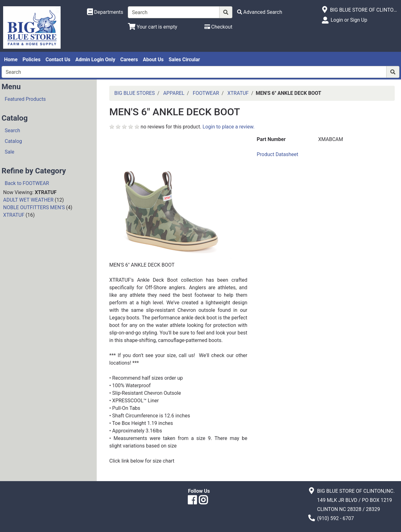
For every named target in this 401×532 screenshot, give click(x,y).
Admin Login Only (95, 60)
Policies (32, 60)
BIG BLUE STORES (135, 93)
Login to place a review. (229, 127)
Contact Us (58, 60)
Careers (129, 60)
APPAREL (174, 93)
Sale (10, 152)
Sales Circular (184, 60)
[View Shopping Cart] (152, 27)
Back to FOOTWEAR (27, 183)
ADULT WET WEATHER (28, 200)
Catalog (13, 141)
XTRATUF (14, 215)
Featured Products (25, 99)
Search (12, 130)
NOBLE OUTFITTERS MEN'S (34, 207)
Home (11, 60)
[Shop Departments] (105, 12)
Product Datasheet (278, 154)
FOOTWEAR (206, 93)
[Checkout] (218, 27)
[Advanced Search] (260, 12)
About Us (153, 60)
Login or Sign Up (349, 20)
